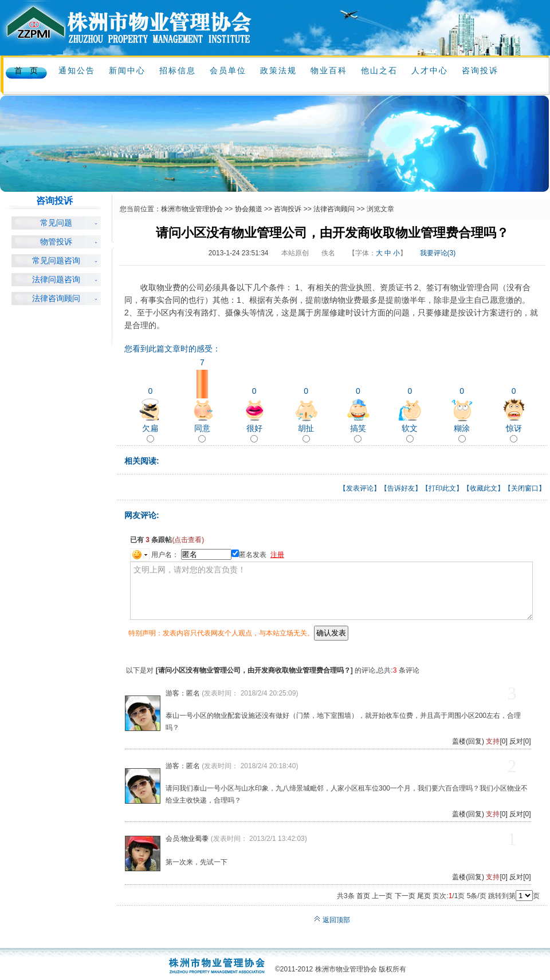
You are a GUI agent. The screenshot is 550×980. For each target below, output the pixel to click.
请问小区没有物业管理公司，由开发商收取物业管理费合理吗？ (254, 670)
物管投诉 (56, 242)
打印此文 (442, 488)
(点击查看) (188, 540)
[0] (496, 741)
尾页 (424, 896)
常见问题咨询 (56, 261)
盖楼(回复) (468, 741)
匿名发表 (249, 555)
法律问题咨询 (56, 280)
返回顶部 (332, 920)
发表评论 (360, 488)
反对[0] (520, 741)
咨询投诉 (288, 209)
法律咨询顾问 (56, 299)
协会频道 (249, 209)
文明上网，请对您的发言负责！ (331, 591)
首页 (363, 896)
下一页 (405, 896)
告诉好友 (401, 488)
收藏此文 (484, 488)
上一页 (382, 896)
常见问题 (56, 223)
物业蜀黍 (195, 839)
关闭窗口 (525, 488)
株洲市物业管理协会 (192, 209)
